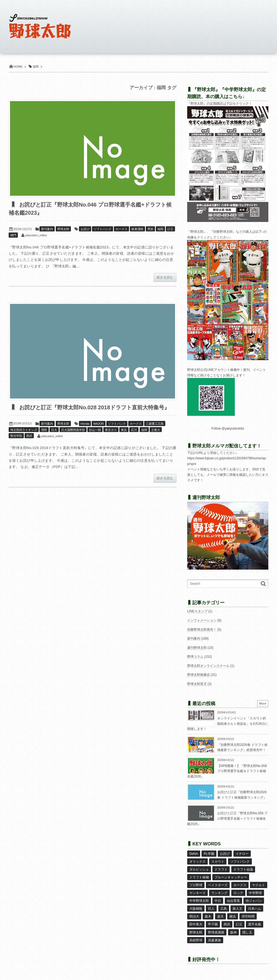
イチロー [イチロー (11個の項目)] (242, 854)
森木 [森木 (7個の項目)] (208, 916)
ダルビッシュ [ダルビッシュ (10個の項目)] (199, 869)
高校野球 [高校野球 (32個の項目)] (196, 940)
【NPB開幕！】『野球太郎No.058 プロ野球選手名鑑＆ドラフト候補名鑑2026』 (227, 771)
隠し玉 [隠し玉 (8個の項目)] (247, 932)
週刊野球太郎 (197, 648)
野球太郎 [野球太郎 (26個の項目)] (196, 932)
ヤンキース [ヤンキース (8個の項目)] (197, 893)
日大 (54, 430)
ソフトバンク (103, 229)
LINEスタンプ (197, 611)
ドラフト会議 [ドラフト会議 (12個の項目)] (243, 869)
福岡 (160, 229)
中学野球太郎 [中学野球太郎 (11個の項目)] (199, 901)
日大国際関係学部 (73, 430)
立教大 (156, 430)
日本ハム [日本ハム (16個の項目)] (255, 909)
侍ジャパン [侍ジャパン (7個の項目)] (254, 901)
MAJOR (99, 424)
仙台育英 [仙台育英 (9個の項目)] (233, 901)
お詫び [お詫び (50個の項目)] (225, 854)
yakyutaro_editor (36, 235)
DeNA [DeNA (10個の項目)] (194, 854)
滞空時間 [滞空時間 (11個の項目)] (248, 916)
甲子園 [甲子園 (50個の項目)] (213, 924)
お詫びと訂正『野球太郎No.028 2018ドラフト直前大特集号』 (94, 407)
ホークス (121, 229)
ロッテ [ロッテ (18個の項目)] (238, 893)
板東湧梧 (137, 229)
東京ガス (111, 430)
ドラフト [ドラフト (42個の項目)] (221, 869)
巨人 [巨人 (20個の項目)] (211, 909)
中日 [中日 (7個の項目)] (218, 901)
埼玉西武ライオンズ (24, 430)
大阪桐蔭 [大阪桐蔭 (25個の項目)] (196, 909)
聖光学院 (16, 436)
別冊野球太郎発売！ (202, 630)
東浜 (124, 430)
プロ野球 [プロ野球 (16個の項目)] (196, 885)
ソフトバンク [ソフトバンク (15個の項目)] (240, 862)
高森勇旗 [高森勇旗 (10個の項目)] (215, 940)
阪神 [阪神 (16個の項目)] (233, 932)
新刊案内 (47, 229)
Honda (85, 424)
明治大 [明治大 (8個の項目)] (194, 916)
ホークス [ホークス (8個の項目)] (240, 885)
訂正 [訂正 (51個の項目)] (239, 924)
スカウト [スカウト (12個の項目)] (218, 862)
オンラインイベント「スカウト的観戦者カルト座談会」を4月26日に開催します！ (228, 724)
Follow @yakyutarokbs (228, 428)
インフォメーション (202, 620)
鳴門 (13, 235)
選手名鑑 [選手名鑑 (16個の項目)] (255, 924)
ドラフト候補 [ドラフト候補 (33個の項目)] (199, 877)
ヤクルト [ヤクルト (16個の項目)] (259, 885)
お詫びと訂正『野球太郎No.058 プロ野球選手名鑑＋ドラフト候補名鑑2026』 (227, 818)
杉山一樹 (95, 430)
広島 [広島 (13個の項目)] (224, 909)
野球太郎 (63, 229)
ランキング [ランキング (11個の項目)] (219, 893)
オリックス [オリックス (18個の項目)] (197, 862)
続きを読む (165, 277)
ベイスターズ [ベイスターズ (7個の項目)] (218, 885)
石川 (134, 430)
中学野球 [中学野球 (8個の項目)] (255, 893)
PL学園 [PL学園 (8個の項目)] (209, 854)
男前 (150, 229)
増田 (44, 430)
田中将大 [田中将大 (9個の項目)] (196, 924)
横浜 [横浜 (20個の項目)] (233, 916)
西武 (29, 436)
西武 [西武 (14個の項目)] (227, 924)
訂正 (170, 229)
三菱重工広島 (155, 424)
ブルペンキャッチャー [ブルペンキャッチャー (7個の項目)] (231, 877)
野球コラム (195, 657)
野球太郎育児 (197, 684)
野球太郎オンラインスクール (208, 666)
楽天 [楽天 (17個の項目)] (220, 916)
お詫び (85, 229)
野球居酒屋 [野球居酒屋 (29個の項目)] (216, 932)
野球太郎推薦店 (199, 675)
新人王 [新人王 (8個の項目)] (238, 909)
